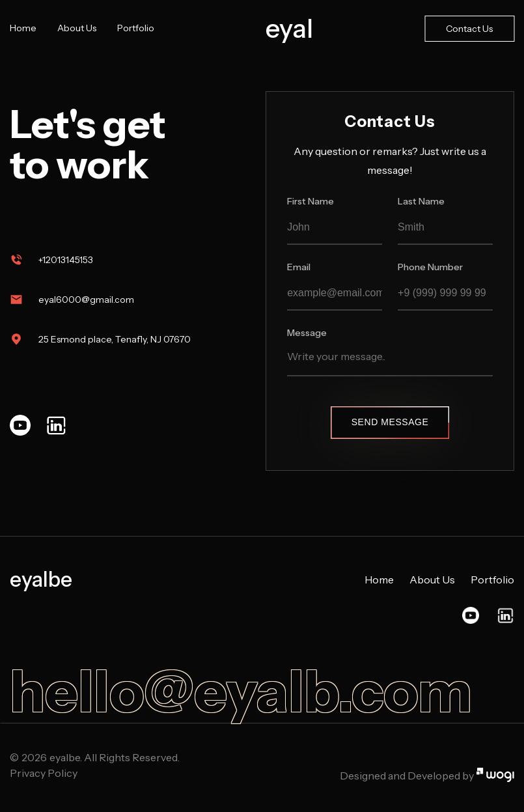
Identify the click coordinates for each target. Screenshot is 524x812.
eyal (289, 29)
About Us (77, 28)
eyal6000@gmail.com (86, 300)
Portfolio (136, 28)
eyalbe (41, 580)
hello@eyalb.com (241, 692)
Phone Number (430, 267)
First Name (310, 201)
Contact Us (469, 29)
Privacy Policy (44, 773)
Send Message (390, 422)
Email (299, 267)
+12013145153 (66, 260)
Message (307, 333)
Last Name (421, 201)
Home (23, 28)
